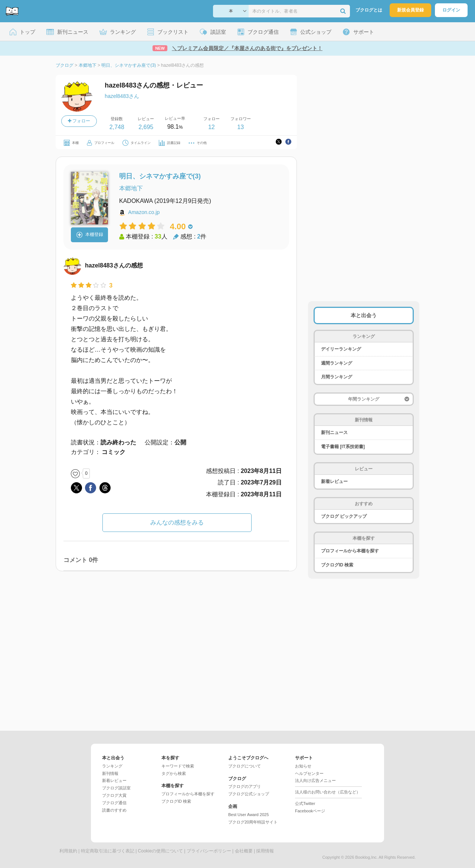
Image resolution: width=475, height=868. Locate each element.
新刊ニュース (334, 433)
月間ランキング (337, 377)
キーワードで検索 (178, 766)
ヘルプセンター (309, 773)
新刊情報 (110, 773)
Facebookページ (310, 811)
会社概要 (244, 851)
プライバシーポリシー (209, 851)
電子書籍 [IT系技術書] (343, 447)
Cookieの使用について (160, 851)
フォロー (79, 121)
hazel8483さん (122, 96)
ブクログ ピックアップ (344, 516)
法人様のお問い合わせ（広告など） (328, 792)
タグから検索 (174, 773)
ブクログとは (369, 10)
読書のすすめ (114, 810)
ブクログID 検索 (337, 565)
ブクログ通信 (114, 803)
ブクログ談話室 (116, 788)
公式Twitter (305, 803)
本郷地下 (131, 188)
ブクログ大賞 (114, 795)
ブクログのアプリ (245, 786)
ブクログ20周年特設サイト (253, 822)
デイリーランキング (341, 349)
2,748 (117, 127)
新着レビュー (334, 481)
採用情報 (265, 851)
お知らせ (303, 766)
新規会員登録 (410, 10)
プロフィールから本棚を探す (350, 551)
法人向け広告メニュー (315, 780)
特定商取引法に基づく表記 (108, 851)
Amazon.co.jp (144, 212)
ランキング (112, 766)
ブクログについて (245, 766)
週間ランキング (337, 363)
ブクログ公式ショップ (249, 794)
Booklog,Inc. (366, 857)
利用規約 (68, 851)
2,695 (146, 127)
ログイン (451, 10)
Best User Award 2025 (248, 815)
